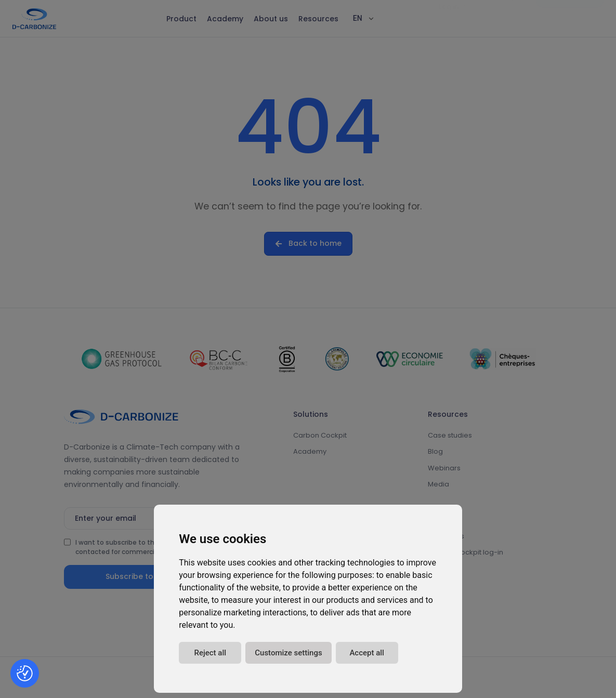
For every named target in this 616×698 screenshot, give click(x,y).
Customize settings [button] (288, 653)
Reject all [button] (210, 653)
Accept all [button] (367, 653)
